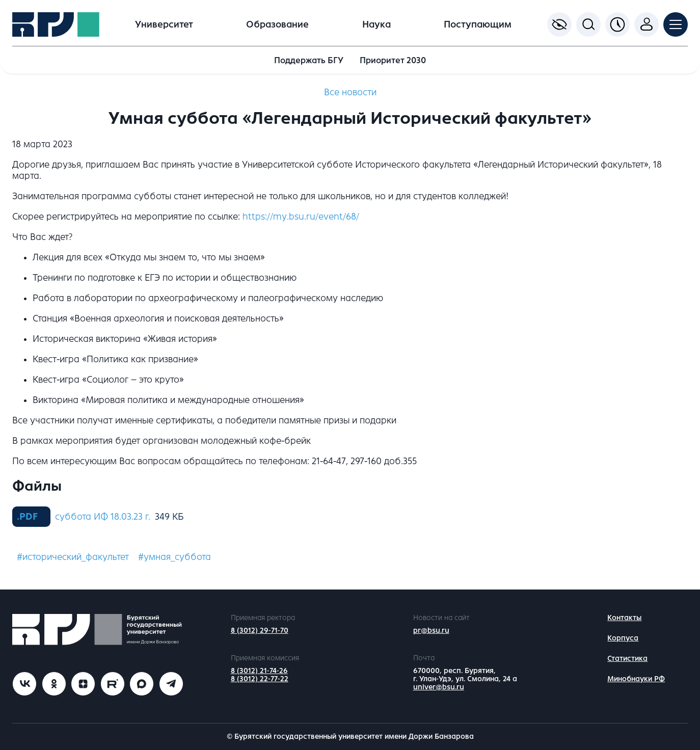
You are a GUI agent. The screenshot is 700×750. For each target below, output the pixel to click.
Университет (164, 24)
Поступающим (478, 24)
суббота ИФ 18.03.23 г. (103, 517)
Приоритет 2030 (393, 60)
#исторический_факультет (73, 557)
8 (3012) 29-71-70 (260, 631)
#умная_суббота (174, 557)
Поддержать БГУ (309, 60)
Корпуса (623, 638)
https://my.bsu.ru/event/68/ (301, 217)
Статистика (627, 659)
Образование (277, 24)
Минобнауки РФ (636, 679)
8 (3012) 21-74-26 (259, 671)
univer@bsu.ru (439, 687)
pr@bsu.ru (431, 631)
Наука (376, 24)
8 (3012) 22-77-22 (260, 679)
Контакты (624, 618)
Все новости (350, 92)
